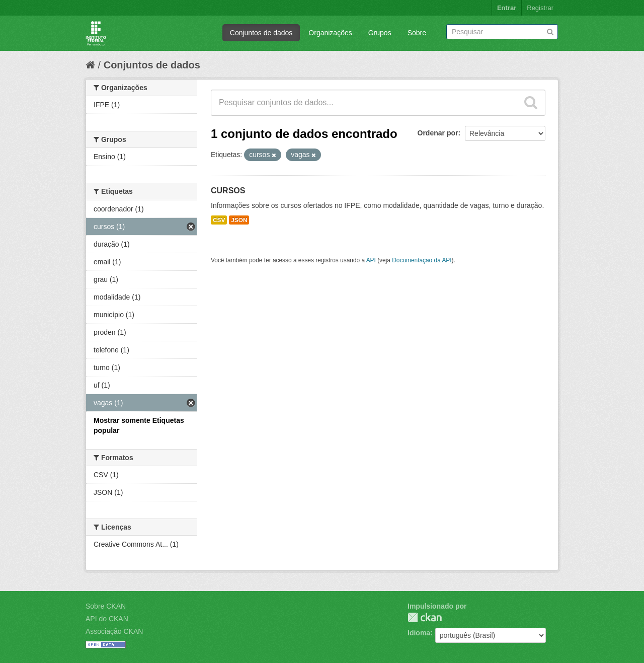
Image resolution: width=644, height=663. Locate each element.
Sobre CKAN (106, 606)
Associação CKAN (114, 631)
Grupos (380, 33)
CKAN (425, 617)
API (371, 260)
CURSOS (228, 191)
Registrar (540, 8)
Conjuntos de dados (261, 33)
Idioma (419, 633)
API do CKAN (107, 619)
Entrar (507, 8)
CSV (219, 220)
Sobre (417, 33)
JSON (239, 220)
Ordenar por (438, 133)
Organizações (330, 33)
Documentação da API (422, 260)
